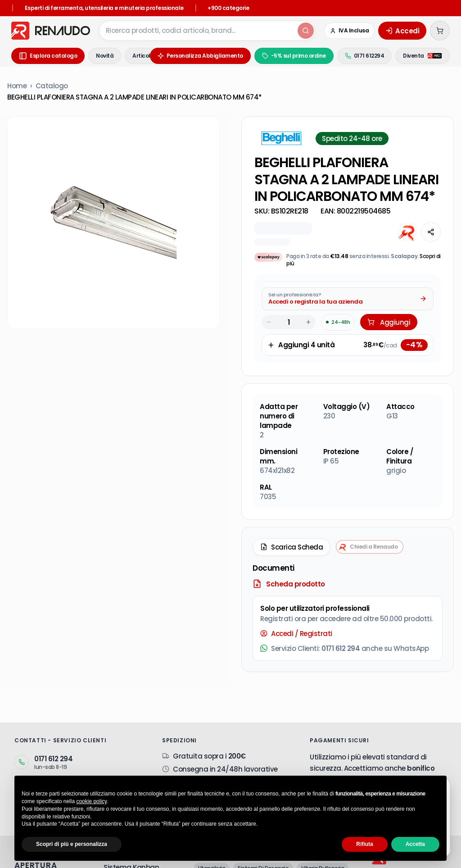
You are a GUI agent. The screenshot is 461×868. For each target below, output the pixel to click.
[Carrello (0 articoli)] (440, 31)
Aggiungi (389, 322)
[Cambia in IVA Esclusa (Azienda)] (350, 31)
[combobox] (198, 31)
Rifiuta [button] (364, 844)
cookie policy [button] (91, 801)
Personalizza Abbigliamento (200, 56)
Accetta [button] (415, 844)
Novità (105, 56)
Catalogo (52, 86)
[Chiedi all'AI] (407, 232)
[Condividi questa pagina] (431, 232)
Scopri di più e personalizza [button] (72, 844)
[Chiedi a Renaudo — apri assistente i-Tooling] (370, 547)
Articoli (142, 56)
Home (17, 86)
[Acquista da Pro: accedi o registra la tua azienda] (348, 299)
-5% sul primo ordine (294, 56)
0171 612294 (365, 56)
